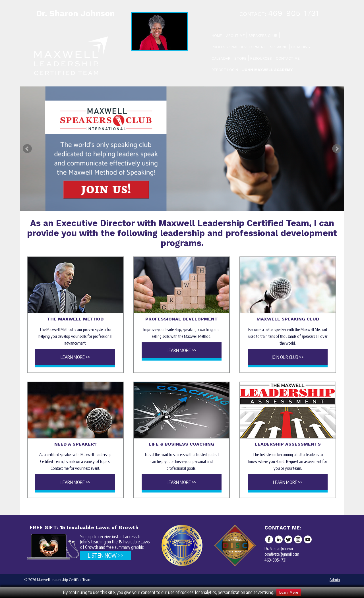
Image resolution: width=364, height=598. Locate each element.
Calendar (221, 58)
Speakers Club (263, 36)
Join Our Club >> (288, 357)
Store (240, 58)
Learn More (289, 592)
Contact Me (288, 58)
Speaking (279, 47)
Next (337, 149)
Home (217, 36)
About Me (235, 36)
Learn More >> (75, 357)
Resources (261, 58)
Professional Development (239, 47)
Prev (27, 149)
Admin (335, 580)
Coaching (301, 47)
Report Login (225, 70)
